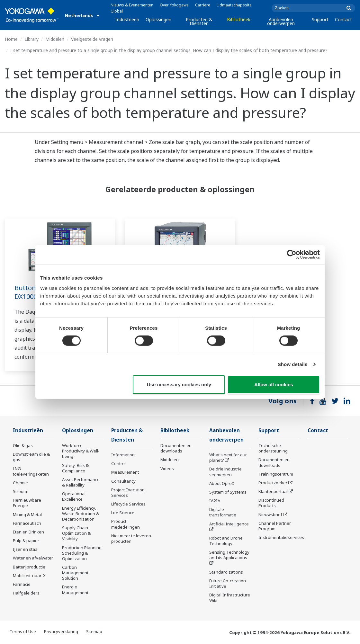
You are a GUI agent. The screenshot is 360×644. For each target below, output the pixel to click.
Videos (167, 469)
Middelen (55, 39)
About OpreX (222, 483)
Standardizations (226, 572)
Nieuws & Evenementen (132, 5)
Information (123, 455)
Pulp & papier (26, 541)
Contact (343, 19)
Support (320, 19)
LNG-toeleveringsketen (31, 471)
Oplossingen (158, 19)
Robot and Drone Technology (226, 541)
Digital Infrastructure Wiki (230, 598)
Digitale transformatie (223, 512)
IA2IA (215, 501)
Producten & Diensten (199, 21)
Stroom (20, 491)
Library (32, 39)
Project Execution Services (128, 492)
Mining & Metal (27, 514)
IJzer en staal (26, 549)
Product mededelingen (126, 524)
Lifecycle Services (128, 504)
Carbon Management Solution (75, 573)
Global (117, 11)
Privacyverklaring (61, 631)
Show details (293, 364)
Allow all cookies (274, 385)
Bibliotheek (239, 19)
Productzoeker (273, 483)
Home (11, 39)
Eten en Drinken (28, 532)
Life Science (123, 513)
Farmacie (22, 584)
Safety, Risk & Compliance (75, 468)
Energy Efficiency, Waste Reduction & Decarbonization (81, 514)
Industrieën (127, 19)
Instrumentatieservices (281, 537)
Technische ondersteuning (273, 448)
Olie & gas (23, 445)
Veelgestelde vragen (92, 39)
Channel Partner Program (275, 526)
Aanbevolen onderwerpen (281, 21)
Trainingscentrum (276, 474)
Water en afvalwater (33, 558)
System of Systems (228, 492)
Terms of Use (23, 631)
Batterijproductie (29, 567)
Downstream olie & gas (31, 457)
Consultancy (123, 481)
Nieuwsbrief (270, 514)
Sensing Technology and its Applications (229, 555)
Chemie (20, 483)
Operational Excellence (74, 496)
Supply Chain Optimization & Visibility (76, 533)
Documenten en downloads (176, 448)
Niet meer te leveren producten (131, 538)
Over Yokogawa (174, 5)
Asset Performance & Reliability (81, 482)
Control (118, 463)
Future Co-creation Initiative (228, 583)
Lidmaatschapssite (234, 5)
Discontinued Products (271, 503)
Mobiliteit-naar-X (29, 576)
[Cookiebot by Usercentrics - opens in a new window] (292, 255)
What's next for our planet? (228, 457)
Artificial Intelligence (229, 524)
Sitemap (94, 631)
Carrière (203, 5)
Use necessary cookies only (179, 385)
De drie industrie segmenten (225, 472)
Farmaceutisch (27, 523)
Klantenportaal (273, 491)
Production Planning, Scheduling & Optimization (82, 553)
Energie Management (75, 590)
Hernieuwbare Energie (27, 503)
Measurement (125, 472)
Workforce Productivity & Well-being (81, 451)
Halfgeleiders (26, 593)
